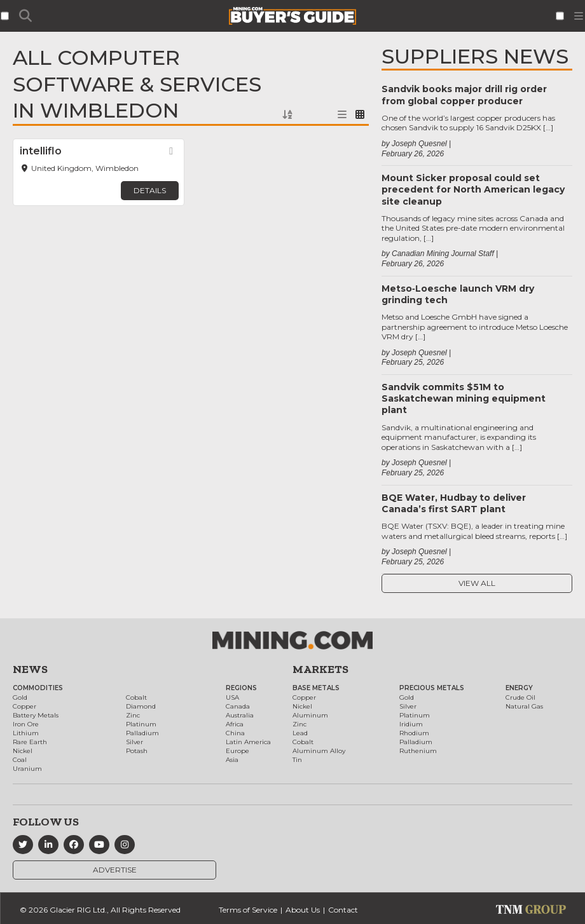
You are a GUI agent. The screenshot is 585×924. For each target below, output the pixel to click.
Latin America (248, 742)
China (235, 733)
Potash (137, 751)
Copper (24, 706)
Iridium (411, 724)
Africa (235, 724)
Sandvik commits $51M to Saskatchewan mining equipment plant (464, 398)
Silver (134, 742)
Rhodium (414, 733)
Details (150, 190)
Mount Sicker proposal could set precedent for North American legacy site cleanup (473, 189)
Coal (20, 760)
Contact (343, 910)
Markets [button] (320, 669)
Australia (240, 715)
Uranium (27, 769)
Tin (297, 760)
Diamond (141, 706)
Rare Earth (30, 742)
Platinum (141, 724)
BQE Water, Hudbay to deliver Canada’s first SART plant (454, 503)
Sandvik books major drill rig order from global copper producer (464, 95)
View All (477, 583)
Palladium (142, 733)
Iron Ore (26, 724)
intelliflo (41, 151)
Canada (238, 706)
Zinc (133, 715)
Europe (237, 751)
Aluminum (310, 715)
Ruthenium (418, 751)
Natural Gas (524, 706)
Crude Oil (520, 697)
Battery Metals (36, 715)
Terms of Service (248, 910)
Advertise (115, 870)
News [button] (30, 669)
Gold (20, 697)
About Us (303, 910)
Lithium (26, 733)
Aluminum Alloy (319, 751)
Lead (300, 733)
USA (232, 697)
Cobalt (136, 697)
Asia (232, 760)
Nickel (23, 751)
